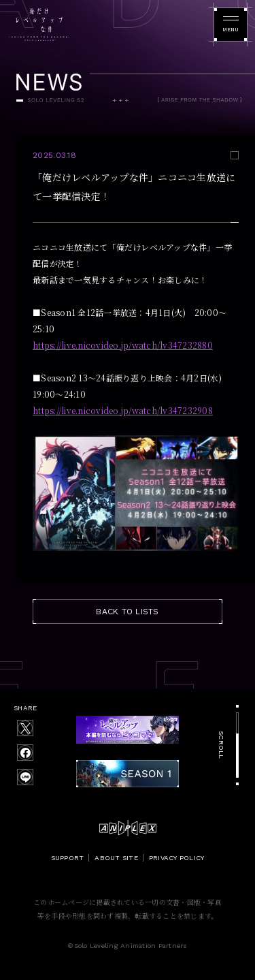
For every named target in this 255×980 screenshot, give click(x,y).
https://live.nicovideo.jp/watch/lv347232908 (123, 410)
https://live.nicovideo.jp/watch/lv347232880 (123, 345)
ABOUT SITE (116, 858)
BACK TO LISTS (127, 612)
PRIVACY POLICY (177, 858)
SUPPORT (68, 858)
